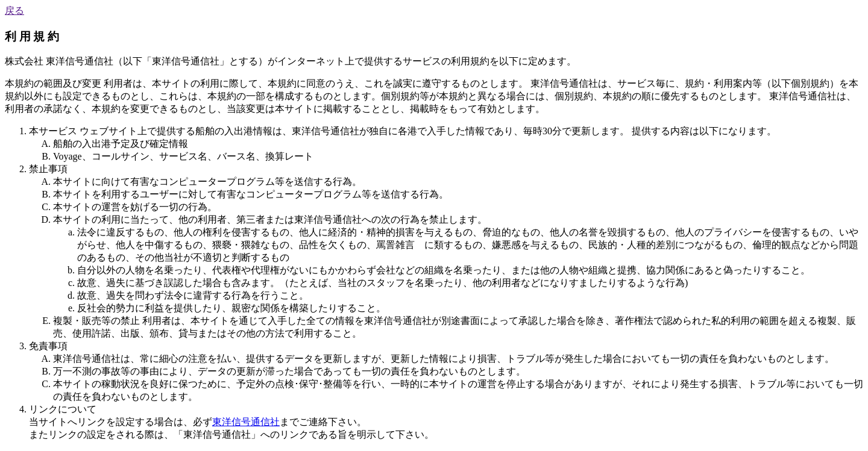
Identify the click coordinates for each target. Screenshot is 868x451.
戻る (14, 11)
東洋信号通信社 (246, 422)
